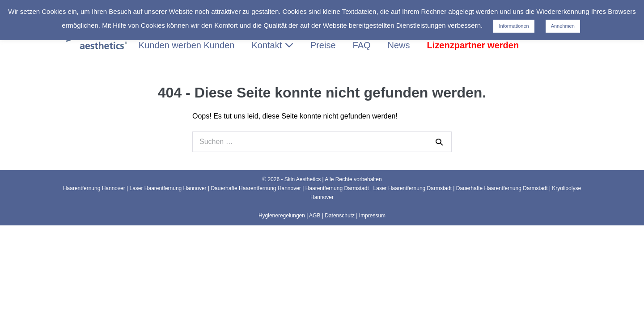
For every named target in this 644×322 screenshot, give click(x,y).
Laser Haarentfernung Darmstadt (413, 188)
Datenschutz (340, 216)
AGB (315, 216)
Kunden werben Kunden (187, 45)
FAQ (362, 45)
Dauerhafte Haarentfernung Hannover (256, 188)
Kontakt (272, 45)
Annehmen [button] (563, 26)
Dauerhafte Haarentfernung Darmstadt (502, 188)
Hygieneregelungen (282, 216)
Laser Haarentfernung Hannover (168, 188)
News (399, 45)
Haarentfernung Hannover (94, 188)
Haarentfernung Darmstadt (337, 188)
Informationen (514, 26)
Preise (323, 45)
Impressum (372, 216)
